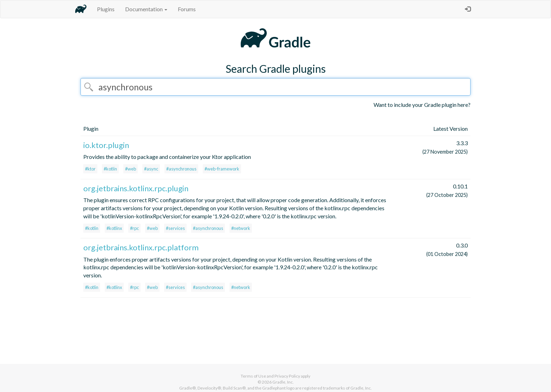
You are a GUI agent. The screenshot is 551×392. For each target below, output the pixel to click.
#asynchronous (181, 169)
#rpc (134, 228)
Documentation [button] (146, 9)
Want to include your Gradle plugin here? (422, 105)
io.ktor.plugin (106, 145)
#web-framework (222, 169)
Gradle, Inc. (283, 382)
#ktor (90, 169)
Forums (187, 9)
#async (151, 169)
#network (241, 228)
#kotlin (110, 169)
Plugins (106, 9)
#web (131, 169)
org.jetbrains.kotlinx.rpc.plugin (136, 188)
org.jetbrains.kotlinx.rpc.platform (141, 247)
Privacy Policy (287, 376)
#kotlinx (114, 228)
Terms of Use (253, 376)
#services (175, 228)
